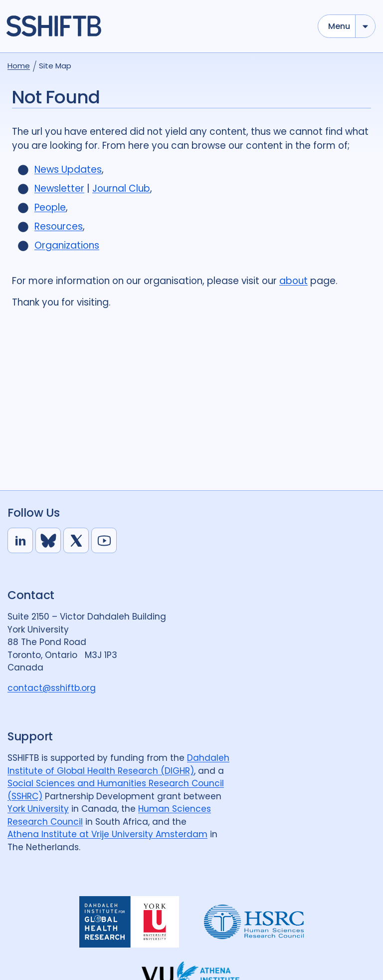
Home (19, 66)
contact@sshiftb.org (52, 688)
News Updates (68, 169)
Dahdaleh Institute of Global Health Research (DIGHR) (118, 764)
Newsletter (59, 188)
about (293, 281)
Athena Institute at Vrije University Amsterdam (107, 834)
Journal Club (121, 188)
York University (38, 809)
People (50, 207)
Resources (59, 226)
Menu (339, 26)
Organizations (67, 245)
